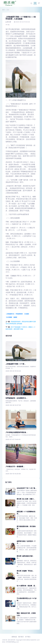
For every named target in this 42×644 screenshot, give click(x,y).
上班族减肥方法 (10, 314)
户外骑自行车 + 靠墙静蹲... (15, 467)
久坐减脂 (27, 314)
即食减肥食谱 (19, 314)
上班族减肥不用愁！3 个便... (16, 364)
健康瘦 (15, 317)
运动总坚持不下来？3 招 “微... (27, 488)
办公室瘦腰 (9, 317)
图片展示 (21, 637)
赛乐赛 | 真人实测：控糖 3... (26, 499)
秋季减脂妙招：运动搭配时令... (17, 398)
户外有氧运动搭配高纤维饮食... (17, 432)
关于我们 (28, 637)
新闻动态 (14, 637)
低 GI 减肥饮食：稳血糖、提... (26, 586)
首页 (3, 10)
